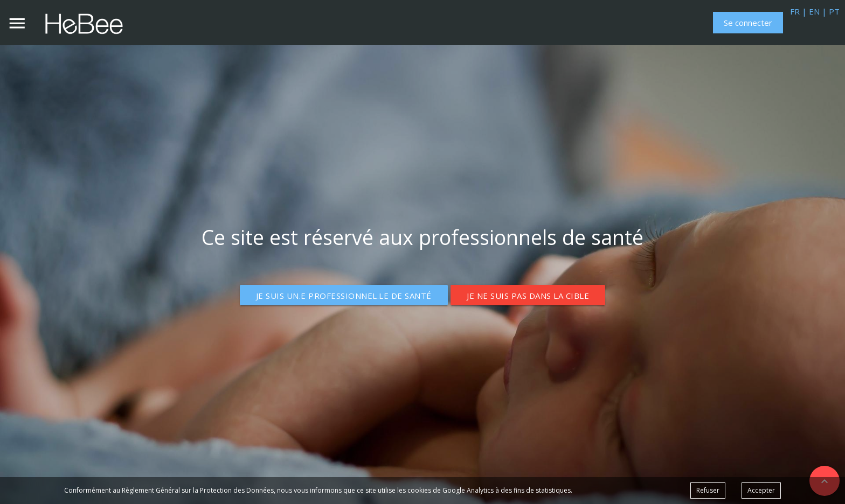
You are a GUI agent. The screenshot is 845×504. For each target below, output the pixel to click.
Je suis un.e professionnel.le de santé (344, 296)
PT (833, 11)
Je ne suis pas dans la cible (528, 296)
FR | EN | (808, 11)
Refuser (708, 490)
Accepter (761, 490)
